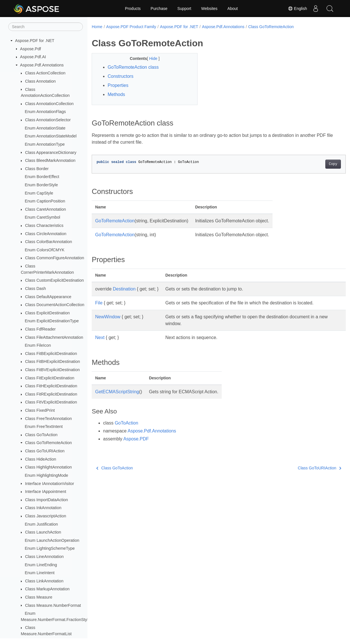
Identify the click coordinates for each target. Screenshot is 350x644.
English (297, 9)
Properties (118, 85)
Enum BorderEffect (42, 177)
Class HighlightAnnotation (48, 467)
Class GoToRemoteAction (48, 443)
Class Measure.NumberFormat (53, 605)
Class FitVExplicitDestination (51, 402)
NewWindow (108, 317)
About (233, 9)
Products (133, 9)
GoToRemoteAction (115, 221)
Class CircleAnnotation (46, 234)
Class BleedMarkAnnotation (50, 160)
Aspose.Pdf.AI (33, 57)
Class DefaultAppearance (48, 297)
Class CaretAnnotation (45, 209)
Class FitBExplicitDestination (51, 354)
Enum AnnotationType (45, 144)
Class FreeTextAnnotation (48, 419)
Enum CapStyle (39, 193)
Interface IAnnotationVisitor (50, 484)
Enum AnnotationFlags (45, 112)
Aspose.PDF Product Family (131, 27)
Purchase (159, 9)
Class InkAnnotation (43, 508)
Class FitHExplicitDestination (51, 386)
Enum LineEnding (41, 565)
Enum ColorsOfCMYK (45, 250)
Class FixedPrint (40, 410)
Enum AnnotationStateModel (51, 136)
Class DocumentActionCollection (55, 305)
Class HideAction (41, 459)
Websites (209, 9)
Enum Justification (41, 524)
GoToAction (126, 423)
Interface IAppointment (46, 492)
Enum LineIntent (40, 573)
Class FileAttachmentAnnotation (54, 337)
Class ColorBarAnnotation (49, 242)
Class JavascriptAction (46, 516)
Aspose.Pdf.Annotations (42, 65)
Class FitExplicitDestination (50, 378)
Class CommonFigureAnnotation (55, 258)
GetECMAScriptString (117, 392)
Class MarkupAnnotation (47, 589)
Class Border (37, 169)
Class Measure (39, 597)
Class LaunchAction (43, 532)
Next (100, 337)
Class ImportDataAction (46, 500)
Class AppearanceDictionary (51, 152)
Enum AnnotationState (45, 128)
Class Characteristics (44, 225)
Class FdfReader (40, 329)
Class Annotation (40, 81)
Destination (124, 289)
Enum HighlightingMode (46, 475)
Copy (315, 164)
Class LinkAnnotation (44, 581)
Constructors (120, 76)
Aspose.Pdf (31, 49)
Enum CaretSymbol (42, 217)
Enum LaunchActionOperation (52, 540)
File (99, 303)
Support (184, 9)
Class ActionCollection (45, 73)
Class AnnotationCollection (49, 104)
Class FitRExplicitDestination (51, 394)
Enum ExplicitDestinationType (52, 321)
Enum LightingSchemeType (50, 548)
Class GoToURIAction (45, 451)
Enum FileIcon (38, 345)
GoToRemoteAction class (133, 67)
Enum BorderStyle (41, 185)
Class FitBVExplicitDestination (52, 370)
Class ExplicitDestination (47, 313)
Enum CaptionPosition (45, 201)
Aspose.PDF (136, 439)
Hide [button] (150, 58)
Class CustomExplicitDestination (54, 280)
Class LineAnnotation (44, 557)
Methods (116, 94)
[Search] (46, 27)
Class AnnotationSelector (48, 120)
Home (97, 27)
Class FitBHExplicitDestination (53, 361)
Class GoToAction (41, 435)
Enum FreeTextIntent (44, 426)
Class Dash (35, 288)
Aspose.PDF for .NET (35, 41)
